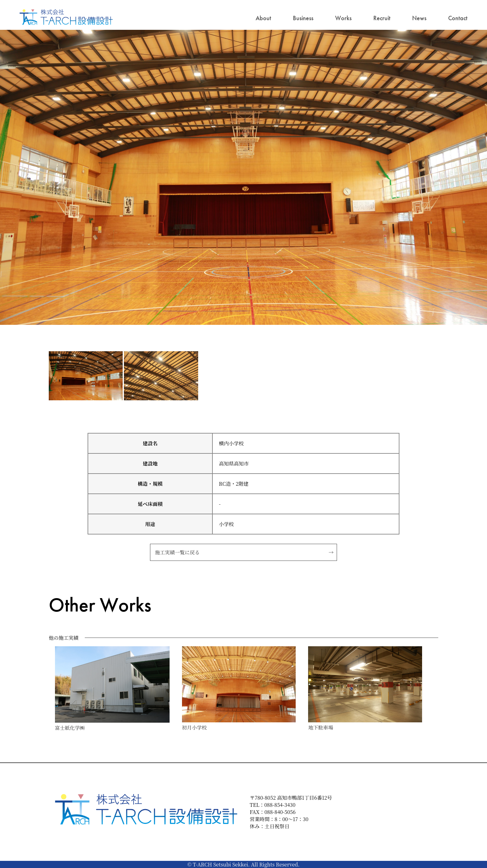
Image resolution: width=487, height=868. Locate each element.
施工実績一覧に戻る (177, 552)
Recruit (382, 18)
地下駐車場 (321, 727)
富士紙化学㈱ (70, 728)
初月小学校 (194, 727)
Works (343, 18)
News (419, 18)
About (263, 18)
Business (303, 18)
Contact (458, 18)
